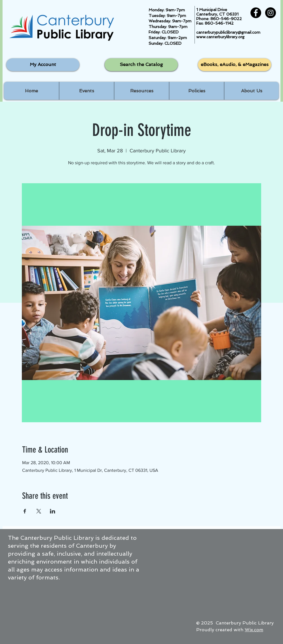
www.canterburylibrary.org (220, 37)
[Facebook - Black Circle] (256, 13)
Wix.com (254, 630)
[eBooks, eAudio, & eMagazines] (235, 65)
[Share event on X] (39, 511)
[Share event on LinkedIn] (53, 511)
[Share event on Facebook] (25, 511)
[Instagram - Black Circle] (271, 13)
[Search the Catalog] (141, 65)
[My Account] (43, 65)
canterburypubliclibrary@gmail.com (228, 32)
